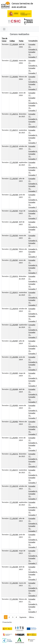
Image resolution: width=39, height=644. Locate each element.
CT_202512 (14, 114)
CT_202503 (14, 235)
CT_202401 (14, 438)
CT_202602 (14, 76)
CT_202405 (14, 373)
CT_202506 (14, 195)
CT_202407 (14, 341)
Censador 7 (33, 57)
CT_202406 (14, 357)
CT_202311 (14, 470)
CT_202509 (14, 162)
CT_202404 (14, 389)
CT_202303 (14, 583)
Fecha (21, 41)
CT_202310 (14, 486)
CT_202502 (14, 249)
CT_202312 (14, 454)
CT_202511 (14, 130)
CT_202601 (14, 93)
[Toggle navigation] (4, 29)
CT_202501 (14, 260)
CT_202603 (14, 60)
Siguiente (23, 617)
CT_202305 (14, 551)
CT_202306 (14, 534)
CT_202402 (14, 421)
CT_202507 (14, 178)
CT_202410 (14, 308)
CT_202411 (14, 292)
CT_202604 (14, 44)
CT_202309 (14, 502)
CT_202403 (14, 405)
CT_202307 (14, 518)
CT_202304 (14, 567)
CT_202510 (14, 146)
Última (31, 617)
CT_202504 (14, 222)
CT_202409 (14, 325)
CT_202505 (14, 211)
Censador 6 (33, 49)
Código (12, 41)
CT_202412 (14, 276)
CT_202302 (14, 599)
